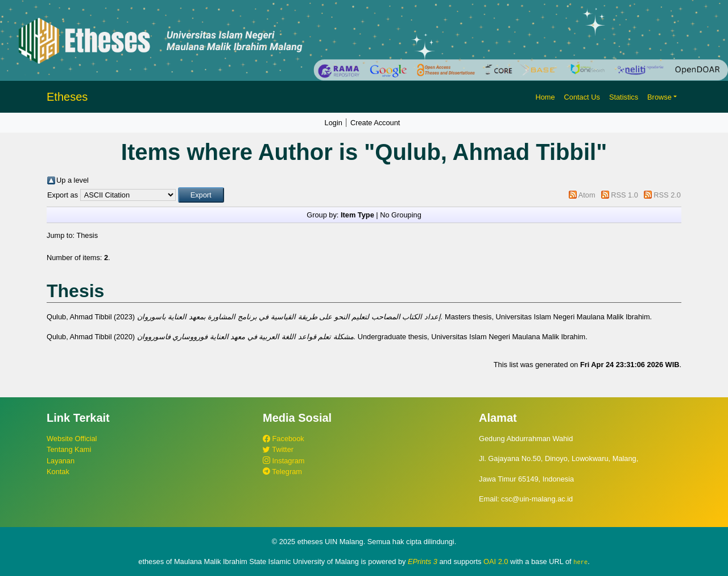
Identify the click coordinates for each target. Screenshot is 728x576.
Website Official (72, 439)
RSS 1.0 (624, 195)
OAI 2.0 (496, 561)
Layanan (61, 461)
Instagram (284, 461)
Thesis (87, 235)
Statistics (624, 97)
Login (334, 123)
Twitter (278, 449)
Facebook (284, 439)
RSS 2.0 (667, 195)
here (580, 562)
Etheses (67, 97)
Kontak (58, 472)
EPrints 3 (423, 561)
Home (545, 97)
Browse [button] (659, 97)
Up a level (73, 180)
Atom (587, 195)
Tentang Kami (69, 449)
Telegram (282, 472)
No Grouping (401, 215)
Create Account (375, 123)
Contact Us (582, 97)
